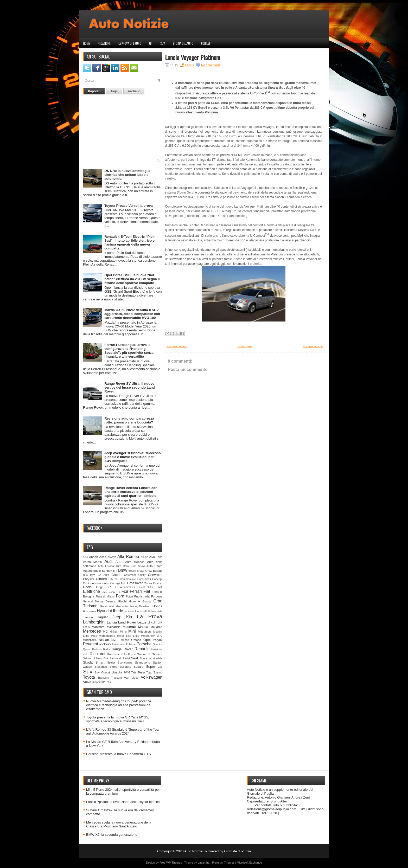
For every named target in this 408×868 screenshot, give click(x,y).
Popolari (94, 91)
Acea (103, 557)
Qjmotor (158, 644)
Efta (150, 587)
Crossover (135, 583)
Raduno (97, 649)
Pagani (158, 640)
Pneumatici (118, 644)
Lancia (112, 622)
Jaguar (103, 617)
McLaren (157, 627)
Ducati (141, 587)
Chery (142, 575)
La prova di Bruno (130, 43)
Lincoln (152, 623)
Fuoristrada (142, 596)
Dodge (99, 587)
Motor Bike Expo (128, 636)
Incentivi (129, 611)
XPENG (106, 682)
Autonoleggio (92, 571)
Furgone (157, 596)
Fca (125, 591)
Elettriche (91, 591)
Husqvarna (90, 611)
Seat (135, 658)
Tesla (141, 672)
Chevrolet (155, 575)
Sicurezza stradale (151, 658)
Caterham (130, 575)
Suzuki (117, 672)
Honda (157, 606)
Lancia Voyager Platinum (193, 57)
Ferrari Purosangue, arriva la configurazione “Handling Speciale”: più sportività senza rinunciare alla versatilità (129, 351)
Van (126, 677)
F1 (118, 592)
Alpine (144, 557)
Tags (114, 91)
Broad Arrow (144, 571)
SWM (127, 673)
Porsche (144, 644)
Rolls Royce (128, 654)
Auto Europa (106, 566)
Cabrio (116, 575)
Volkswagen (152, 677)
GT (151, 43)
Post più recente (177, 346)
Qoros (87, 649)
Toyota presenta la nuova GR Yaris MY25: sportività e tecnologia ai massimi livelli (118, 719)
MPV (160, 636)
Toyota (89, 677)
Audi (108, 561)
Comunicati (144, 579)
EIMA (159, 587)
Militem (114, 632)
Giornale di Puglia (237, 851)
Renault (142, 649)
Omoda (136, 640)
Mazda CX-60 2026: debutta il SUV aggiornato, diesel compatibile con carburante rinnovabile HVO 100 (132, 314)
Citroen (101, 579)
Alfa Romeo (128, 557)
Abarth (93, 557)
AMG (153, 557)
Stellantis (101, 667)
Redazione (104, 43)
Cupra (148, 583)
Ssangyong (143, 662)
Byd (93, 575)
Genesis (111, 602)
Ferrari (136, 591)
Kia (129, 617)
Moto (94, 636)
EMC (104, 592)
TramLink (103, 678)
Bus (85, 575)
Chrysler (89, 579)
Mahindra (98, 627)
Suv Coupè (102, 672)
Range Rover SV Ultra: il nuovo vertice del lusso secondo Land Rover (130, 387)
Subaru (139, 667)
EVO (112, 592)
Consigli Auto (118, 583)
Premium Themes (223, 863)
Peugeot (91, 644)
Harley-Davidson (140, 606)
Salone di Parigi (120, 658)
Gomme (135, 601)
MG (106, 631)
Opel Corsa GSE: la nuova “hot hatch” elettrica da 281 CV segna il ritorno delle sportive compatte (132, 279)
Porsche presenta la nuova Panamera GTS (119, 754)
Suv (163, 43)
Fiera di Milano (105, 597)
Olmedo (124, 640)
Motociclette (107, 636)
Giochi (122, 601)
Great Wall (107, 606)
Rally (107, 649)
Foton (129, 597)
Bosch (132, 571)
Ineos (138, 611)
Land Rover (127, 622)
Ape (160, 557)
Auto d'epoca (135, 562)
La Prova (150, 616)
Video (135, 678)
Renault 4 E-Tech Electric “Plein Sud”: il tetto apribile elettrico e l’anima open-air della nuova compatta (130, 242)
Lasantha (204, 863)
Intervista (157, 611)
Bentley (107, 571)
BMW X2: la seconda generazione (112, 835)
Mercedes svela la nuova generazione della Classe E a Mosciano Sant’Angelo (119, 824)
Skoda (88, 662)
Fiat (147, 591)
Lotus (86, 627)
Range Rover (122, 649)
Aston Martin (92, 562)
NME (114, 640)
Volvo (87, 682)
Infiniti (147, 611)
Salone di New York (96, 658)
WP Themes (174, 863)
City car (113, 579)
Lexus (142, 622)
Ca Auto (103, 575)
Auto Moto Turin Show (130, 566)
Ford (120, 596)
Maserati (129, 627)
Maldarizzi (114, 627)
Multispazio (90, 640)
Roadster (113, 654)
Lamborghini (94, 622)
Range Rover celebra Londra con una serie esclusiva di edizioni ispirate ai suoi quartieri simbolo (131, 492)
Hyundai (104, 611)
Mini (132, 631)
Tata (134, 673)
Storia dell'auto (183, 43)
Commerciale (128, 579)
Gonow (147, 602)
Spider (111, 663)
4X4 (85, 557)
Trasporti (116, 678)
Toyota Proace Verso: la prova (128, 206)
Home (87, 43)
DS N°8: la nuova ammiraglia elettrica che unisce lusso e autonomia (127, 175)
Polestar (131, 644)
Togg (149, 673)
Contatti (207, 43)
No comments (211, 65)
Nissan (104, 640)
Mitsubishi (145, 631)
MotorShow (148, 636)
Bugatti (158, 571)
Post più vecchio (313, 346)
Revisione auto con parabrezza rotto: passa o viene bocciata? (129, 420)
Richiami (97, 654)
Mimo (123, 632)
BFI (115, 571)
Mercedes (92, 631)
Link (160, 623)
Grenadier (122, 606)
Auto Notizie (193, 851)
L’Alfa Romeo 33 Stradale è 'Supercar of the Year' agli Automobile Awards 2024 (123, 731)
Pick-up (105, 644)
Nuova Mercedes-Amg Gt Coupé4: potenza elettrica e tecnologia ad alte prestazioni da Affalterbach (119, 705)
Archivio (134, 91)
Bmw (123, 570)
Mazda (143, 627)
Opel (147, 640)
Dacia (87, 587)
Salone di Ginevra (150, 654)
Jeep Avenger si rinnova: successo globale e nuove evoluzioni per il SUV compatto (133, 457)
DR (109, 587)
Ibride (118, 611)
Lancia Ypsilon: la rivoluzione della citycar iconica (123, 802)
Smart (100, 662)
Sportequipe (125, 663)
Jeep (117, 617)
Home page (245, 346)
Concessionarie (99, 583)
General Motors (93, 602)
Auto (119, 562)
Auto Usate (154, 566)
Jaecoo (88, 617)
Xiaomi (96, 682)
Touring (158, 673)
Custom (158, 583)
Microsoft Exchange (249, 863)
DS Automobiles (124, 587)
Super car (154, 667)
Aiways (112, 557)
